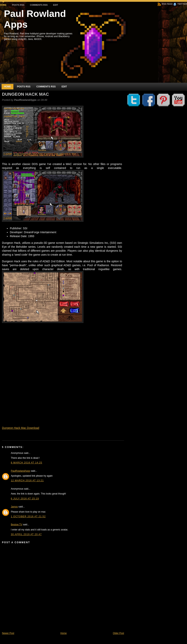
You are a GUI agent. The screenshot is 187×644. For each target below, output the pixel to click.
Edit (56, 5)
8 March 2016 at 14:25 (27, 463)
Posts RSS (18, 5)
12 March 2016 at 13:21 (27, 481)
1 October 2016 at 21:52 (28, 516)
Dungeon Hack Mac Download (21, 428)
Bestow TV (17, 525)
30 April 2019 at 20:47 (26, 534)
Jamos (14, 507)
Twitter (180, 4)
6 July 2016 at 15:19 (25, 499)
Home (3, 5)
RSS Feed (165, 4)
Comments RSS (39, 5)
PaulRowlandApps (20, 471)
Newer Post (8, 633)
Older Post (118, 633)
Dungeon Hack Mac (25, 94)
